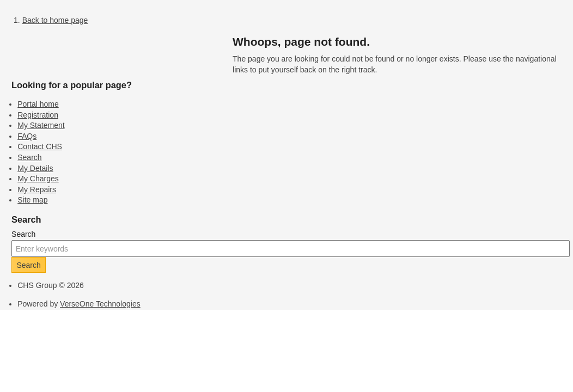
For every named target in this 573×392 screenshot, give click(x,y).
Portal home (38, 104)
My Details (35, 168)
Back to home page (55, 20)
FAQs (27, 136)
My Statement (41, 125)
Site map (32, 200)
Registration (38, 115)
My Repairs (37, 189)
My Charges (38, 179)
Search (29, 157)
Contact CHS (40, 146)
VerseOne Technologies (100, 304)
